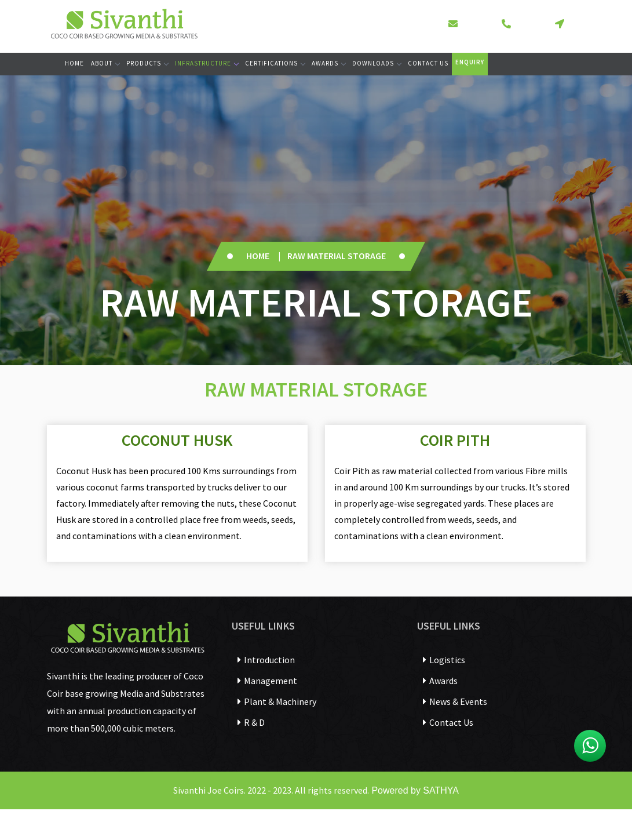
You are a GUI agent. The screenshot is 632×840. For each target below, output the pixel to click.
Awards (328, 63)
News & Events (455, 701)
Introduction (266, 660)
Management (267, 681)
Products (147, 63)
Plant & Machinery (277, 701)
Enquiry (470, 62)
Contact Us (428, 63)
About (105, 63)
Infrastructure (207, 63)
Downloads (377, 63)
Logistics (444, 660)
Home (74, 63)
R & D (251, 722)
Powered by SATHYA (414, 790)
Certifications (275, 63)
